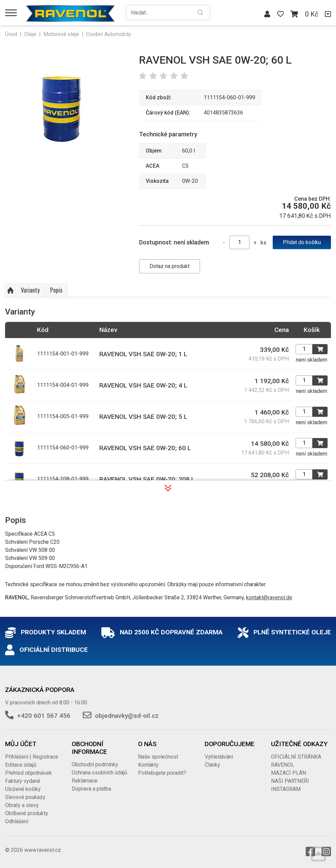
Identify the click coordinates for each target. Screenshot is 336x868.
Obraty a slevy (22, 805)
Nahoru (10, 290)
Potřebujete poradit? (162, 773)
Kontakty (148, 765)
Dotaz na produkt (170, 266)
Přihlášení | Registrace (32, 757)
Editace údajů (21, 765)
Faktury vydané (23, 781)
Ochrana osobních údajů (99, 773)
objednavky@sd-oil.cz (127, 716)
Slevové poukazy (25, 797)
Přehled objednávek (28, 773)
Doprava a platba (91, 789)
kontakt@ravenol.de (269, 597)
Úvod (11, 34)
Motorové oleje (61, 34)
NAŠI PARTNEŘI (290, 781)
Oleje (30, 34)
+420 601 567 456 (44, 716)
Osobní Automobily (109, 34)
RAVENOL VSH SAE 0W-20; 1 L (143, 354)
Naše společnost (158, 757)
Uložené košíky (23, 789)
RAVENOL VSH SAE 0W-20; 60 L (145, 448)
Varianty (30, 290)
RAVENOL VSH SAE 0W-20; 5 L (143, 417)
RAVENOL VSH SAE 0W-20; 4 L (143, 385)
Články (212, 765)
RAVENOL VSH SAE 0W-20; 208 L (147, 479)
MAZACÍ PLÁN (289, 773)
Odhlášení (17, 821)
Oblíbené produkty (27, 813)
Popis (56, 290)
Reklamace (85, 781)
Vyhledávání (219, 757)
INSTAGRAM (286, 789)
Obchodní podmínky (95, 764)
